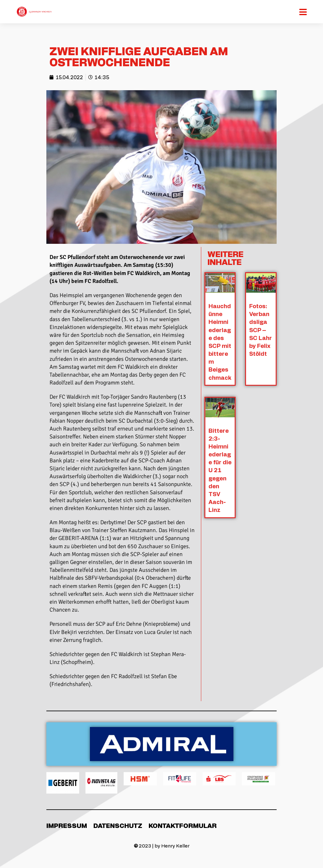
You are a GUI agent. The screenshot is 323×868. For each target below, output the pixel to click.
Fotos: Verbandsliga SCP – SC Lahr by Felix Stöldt (261, 330)
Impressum (67, 825)
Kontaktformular (183, 825)
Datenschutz (118, 825)
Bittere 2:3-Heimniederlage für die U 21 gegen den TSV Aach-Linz (220, 470)
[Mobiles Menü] (303, 12)
